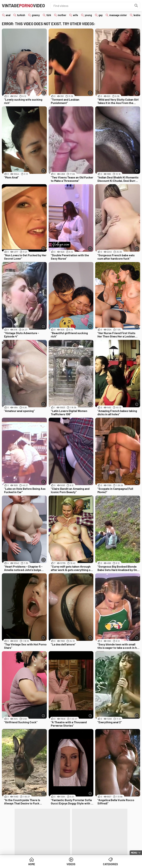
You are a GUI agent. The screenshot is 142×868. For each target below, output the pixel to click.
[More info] (44, 93)
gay (101, 15)
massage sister (118, 15)
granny (36, 15)
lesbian (138, 15)
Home (32, 864)
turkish (21, 15)
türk (49, 15)
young (88, 15)
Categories (110, 864)
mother (62, 15)
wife (75, 15)
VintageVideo (23, 5)
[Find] (136, 6)
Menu (134, 853)
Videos (71, 864)
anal (8, 15)
